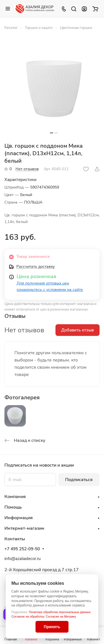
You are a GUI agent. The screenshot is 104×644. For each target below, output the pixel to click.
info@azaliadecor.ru (22, 559)
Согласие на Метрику (61, 616)
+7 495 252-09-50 (22, 549)
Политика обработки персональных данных (60, 612)
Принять (52, 627)
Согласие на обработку (28, 616)
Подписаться (79, 480)
